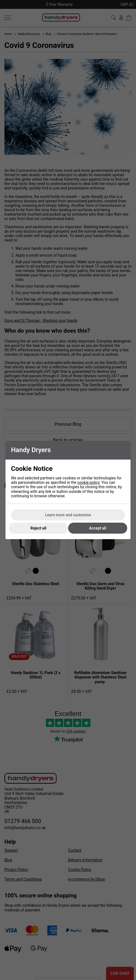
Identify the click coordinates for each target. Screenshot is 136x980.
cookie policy (89, 482)
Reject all (38, 528)
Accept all (98, 528)
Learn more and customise (68, 515)
